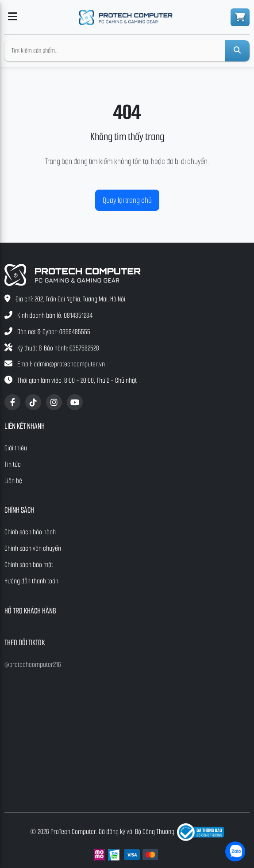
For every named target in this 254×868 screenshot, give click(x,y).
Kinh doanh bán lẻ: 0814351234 (55, 315)
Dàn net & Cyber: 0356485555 (54, 332)
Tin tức (13, 464)
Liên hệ (13, 481)
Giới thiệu (16, 448)
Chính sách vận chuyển (33, 548)
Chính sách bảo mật (29, 565)
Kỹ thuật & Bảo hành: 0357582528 (58, 348)
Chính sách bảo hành (30, 532)
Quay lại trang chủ (127, 200)
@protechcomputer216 (33, 664)
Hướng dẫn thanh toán (31, 581)
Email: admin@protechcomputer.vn (61, 364)
